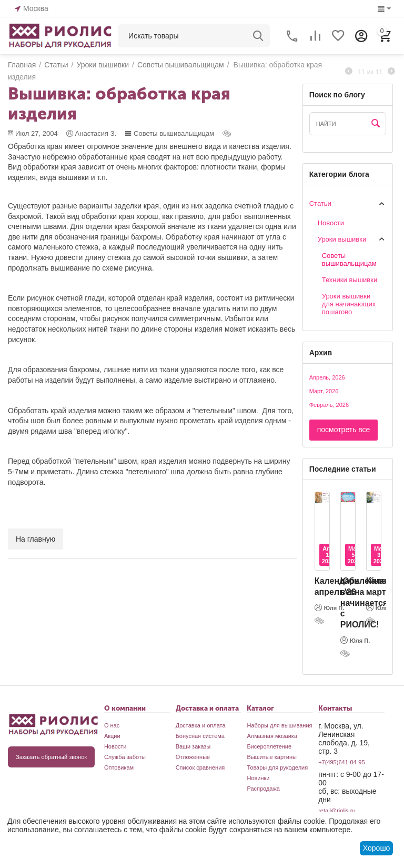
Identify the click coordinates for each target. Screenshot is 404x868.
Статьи (320, 203)
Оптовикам (119, 767)
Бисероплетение (269, 746)
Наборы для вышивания (279, 725)
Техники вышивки (350, 280)
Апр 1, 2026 (328, 555)
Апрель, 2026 (327, 377)
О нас (112, 725)
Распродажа (263, 789)
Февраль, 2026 (329, 405)
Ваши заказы (193, 746)
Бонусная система (200, 736)
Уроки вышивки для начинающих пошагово (349, 304)
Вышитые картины (272, 757)
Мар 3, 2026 (380, 555)
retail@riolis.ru (337, 811)
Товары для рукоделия (277, 767)
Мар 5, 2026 (354, 555)
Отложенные (193, 757)
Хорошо (377, 848)
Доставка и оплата (201, 725)
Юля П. (330, 607)
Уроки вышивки (342, 239)
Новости (331, 223)
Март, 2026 (324, 391)
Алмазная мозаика (272, 736)
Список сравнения (200, 767)
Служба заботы (125, 757)
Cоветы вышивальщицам (169, 133)
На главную (36, 539)
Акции (112, 736)
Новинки (258, 778)
